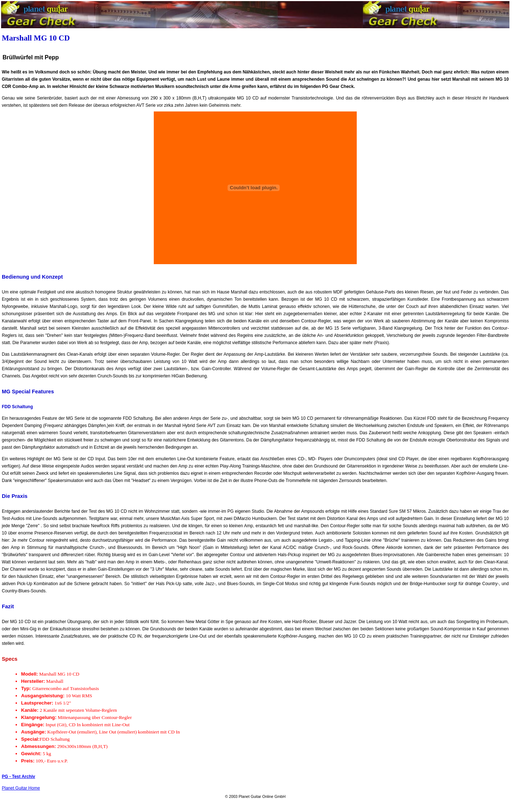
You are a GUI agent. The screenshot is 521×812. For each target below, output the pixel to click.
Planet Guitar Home (21, 788)
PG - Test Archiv (18, 777)
